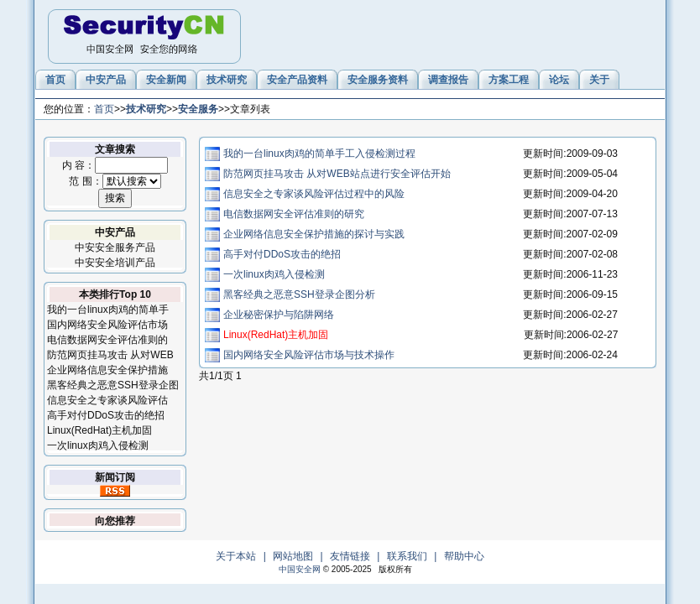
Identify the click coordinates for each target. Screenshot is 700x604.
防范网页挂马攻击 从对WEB (110, 355)
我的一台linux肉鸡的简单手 (108, 310)
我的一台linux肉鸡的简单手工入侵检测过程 (319, 154)
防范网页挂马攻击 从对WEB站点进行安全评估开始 (337, 174)
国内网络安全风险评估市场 (107, 325)
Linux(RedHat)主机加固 (99, 430)
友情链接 (350, 556)
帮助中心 (464, 556)
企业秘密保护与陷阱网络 (279, 315)
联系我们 (407, 556)
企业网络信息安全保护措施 (107, 370)
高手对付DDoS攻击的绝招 (106, 415)
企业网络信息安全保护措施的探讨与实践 (314, 234)
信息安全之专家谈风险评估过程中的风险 (314, 194)
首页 (104, 109)
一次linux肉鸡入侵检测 (98, 445)
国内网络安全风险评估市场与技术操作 (309, 355)
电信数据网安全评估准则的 (107, 340)
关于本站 (236, 556)
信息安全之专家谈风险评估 (107, 400)
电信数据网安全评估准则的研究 (294, 214)
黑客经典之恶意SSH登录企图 (113, 385)
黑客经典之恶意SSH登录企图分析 (299, 294)
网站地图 (293, 556)
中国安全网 (300, 569)
